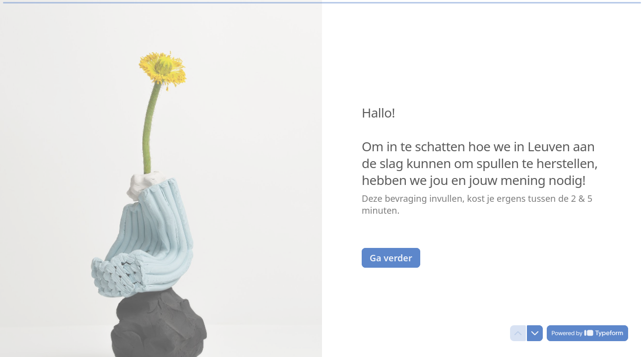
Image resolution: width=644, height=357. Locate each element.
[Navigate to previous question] (518, 333)
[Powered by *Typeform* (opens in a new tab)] (587, 333)
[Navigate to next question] (535, 333)
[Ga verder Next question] (391, 257)
